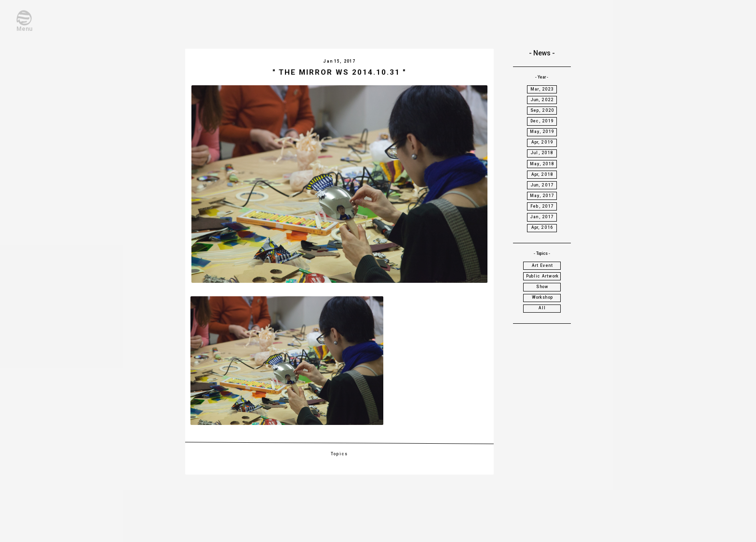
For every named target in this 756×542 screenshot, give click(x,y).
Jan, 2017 (542, 217)
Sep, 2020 (543, 110)
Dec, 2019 (542, 121)
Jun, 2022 (543, 100)
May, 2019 (542, 132)
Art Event (543, 265)
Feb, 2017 (542, 206)
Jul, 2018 (542, 153)
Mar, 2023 (542, 89)
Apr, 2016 (543, 227)
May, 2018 (542, 164)
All (542, 308)
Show (542, 287)
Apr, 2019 (543, 142)
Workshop (542, 297)
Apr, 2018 (543, 174)
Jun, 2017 (543, 185)
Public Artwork (542, 276)
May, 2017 (542, 196)
